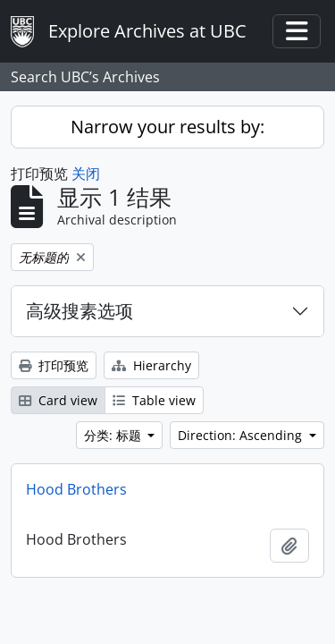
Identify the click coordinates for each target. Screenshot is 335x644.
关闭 (86, 174)
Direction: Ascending (242, 435)
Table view (154, 400)
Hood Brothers (76, 489)
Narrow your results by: (167, 127)
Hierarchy (151, 365)
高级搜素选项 (80, 311)
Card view (58, 400)
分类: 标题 (114, 435)
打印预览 (54, 365)
